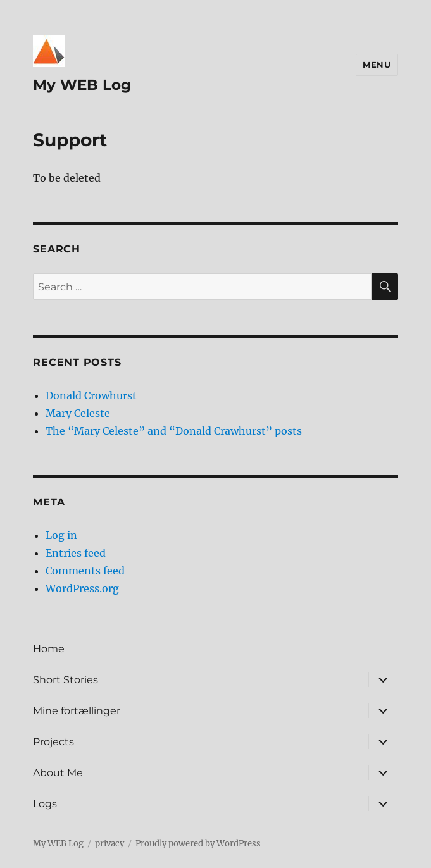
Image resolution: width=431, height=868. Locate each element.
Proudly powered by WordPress (198, 844)
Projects (53, 742)
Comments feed (85, 571)
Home (49, 649)
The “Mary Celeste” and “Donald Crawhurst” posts (174, 431)
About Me (58, 773)
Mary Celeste (78, 413)
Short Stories (66, 680)
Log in (61, 535)
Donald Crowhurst (91, 395)
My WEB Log (82, 85)
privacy (109, 844)
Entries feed (76, 553)
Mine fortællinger (77, 711)
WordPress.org (82, 588)
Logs (45, 804)
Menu (377, 65)
